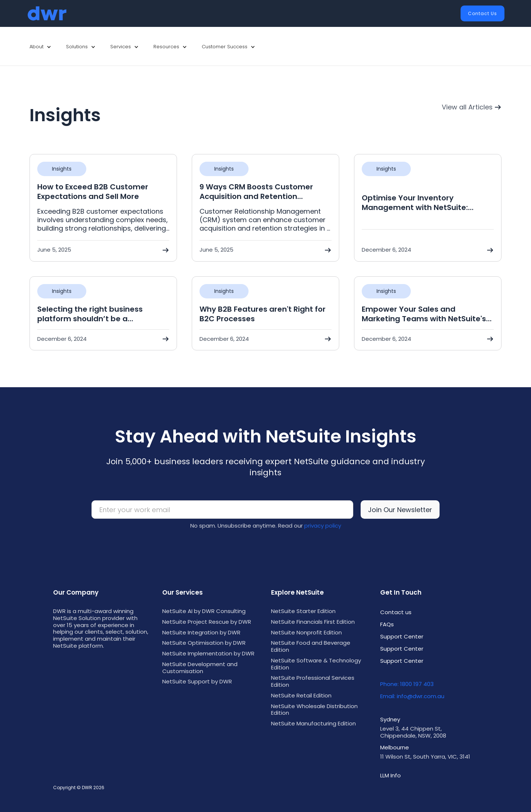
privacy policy (323, 526)
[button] (40, 47)
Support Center (402, 636)
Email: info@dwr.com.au (412, 696)
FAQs (387, 624)
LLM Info (391, 775)
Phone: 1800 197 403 (407, 684)
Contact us (396, 612)
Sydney (390, 719)
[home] (47, 13)
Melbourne (395, 747)
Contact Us (483, 13)
